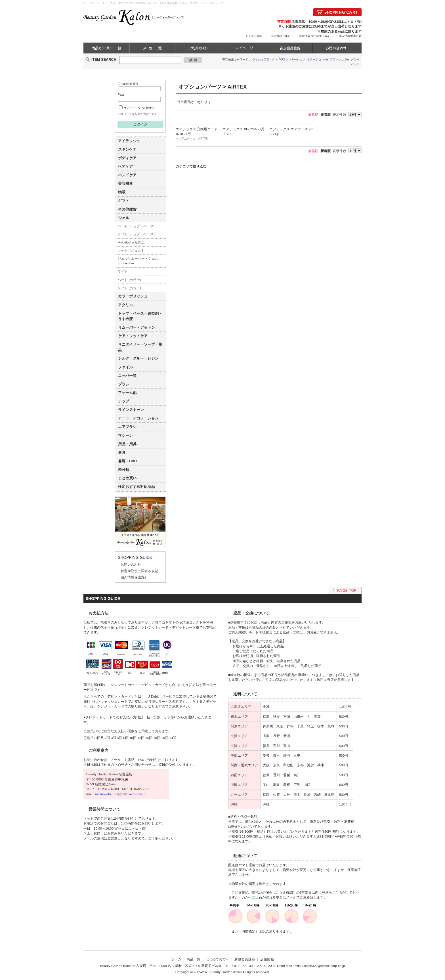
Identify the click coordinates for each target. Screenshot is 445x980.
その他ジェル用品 (131, 243)
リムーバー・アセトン (137, 327)
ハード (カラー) (129, 280)
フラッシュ (337, 59)
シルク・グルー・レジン (138, 358)
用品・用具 (127, 444)
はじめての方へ (217, 959)
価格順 (313, 115)
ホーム (176, 959)
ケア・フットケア (133, 336)
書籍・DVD (127, 461)
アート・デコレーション (138, 418)
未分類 (124, 470)
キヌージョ (314, 59)
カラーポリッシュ (133, 296)
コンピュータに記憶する (139, 108)
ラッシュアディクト (265, 59)
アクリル (125, 305)
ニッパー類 (127, 376)
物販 (122, 192)
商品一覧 (194, 959)
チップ (124, 401)
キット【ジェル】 (131, 250)
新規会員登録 (245, 959)
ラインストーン (131, 410)
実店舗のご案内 (281, 36)
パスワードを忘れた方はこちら (138, 114)
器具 (122, 453)
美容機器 (125, 183)
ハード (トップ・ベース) (136, 226)
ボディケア (127, 158)
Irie (348, 59)
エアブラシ (127, 427)
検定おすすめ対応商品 (137, 487)
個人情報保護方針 (350, 36)
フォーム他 (127, 393)
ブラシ (124, 384)
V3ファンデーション (292, 59)
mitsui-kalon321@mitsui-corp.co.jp (120, 794)
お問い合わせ (131, 564)
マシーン (125, 436)
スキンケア (127, 149)
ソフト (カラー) (129, 288)
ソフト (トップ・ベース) (136, 234)
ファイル (125, 367)
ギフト (124, 201)
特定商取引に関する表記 (315, 36)
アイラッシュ (129, 141)
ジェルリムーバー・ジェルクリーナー (138, 261)
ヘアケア (125, 166)
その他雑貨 (127, 209)
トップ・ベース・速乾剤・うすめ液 (140, 316)
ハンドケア (127, 175)
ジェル (124, 218)
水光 (326, 59)
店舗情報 (267, 959)
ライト (123, 271)
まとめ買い (127, 478)
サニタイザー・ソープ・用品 (140, 347)
